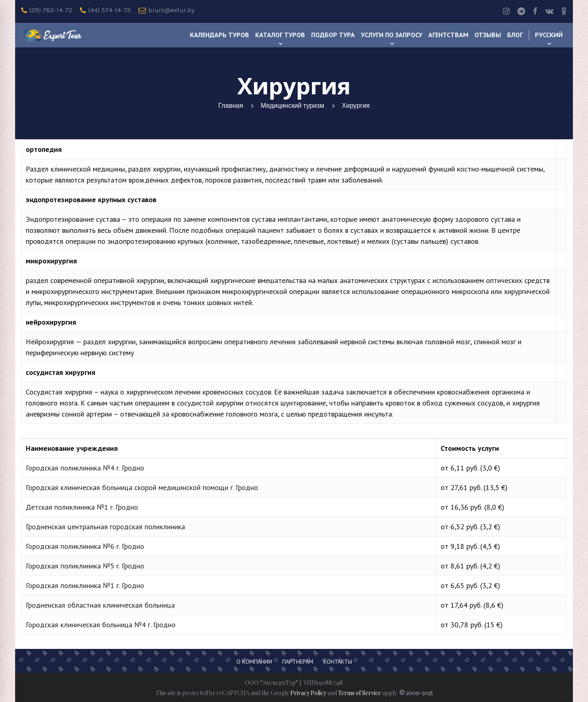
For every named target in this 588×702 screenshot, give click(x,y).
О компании (254, 662)
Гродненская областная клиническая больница (100, 605)
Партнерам (298, 662)
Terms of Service (360, 693)
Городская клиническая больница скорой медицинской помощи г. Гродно (142, 487)
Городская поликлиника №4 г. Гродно (85, 468)
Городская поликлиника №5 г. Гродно (85, 566)
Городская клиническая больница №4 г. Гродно (101, 625)
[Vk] (549, 11)
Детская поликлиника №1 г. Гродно (82, 507)
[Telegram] (521, 11)
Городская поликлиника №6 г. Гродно (85, 546)
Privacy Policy (308, 693)
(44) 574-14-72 (105, 10)
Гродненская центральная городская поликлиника (105, 527)
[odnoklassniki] (564, 11)
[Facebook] (535, 11)
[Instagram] (506, 11)
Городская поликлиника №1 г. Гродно (85, 585)
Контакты (338, 662)
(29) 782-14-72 (47, 10)
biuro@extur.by (166, 10)
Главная (231, 106)
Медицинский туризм (292, 106)
